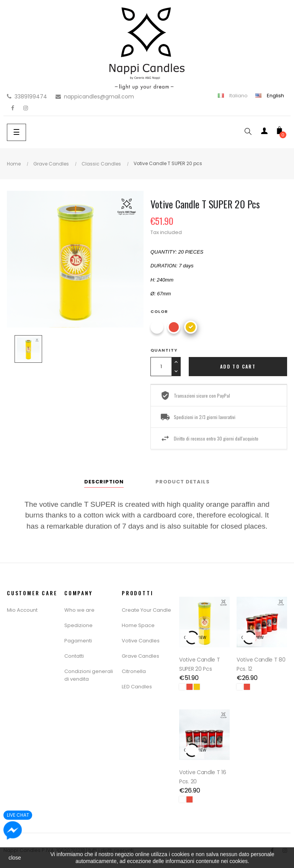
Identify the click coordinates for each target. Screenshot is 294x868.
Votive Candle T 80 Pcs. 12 (261, 664)
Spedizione (78, 625)
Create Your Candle (146, 610)
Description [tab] (104, 482)
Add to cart (238, 366)
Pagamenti (78, 641)
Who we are (79, 610)
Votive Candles (141, 641)
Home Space (138, 625)
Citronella (134, 671)
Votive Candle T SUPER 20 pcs (200, 664)
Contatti (74, 656)
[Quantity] (161, 367)
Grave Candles (140, 656)
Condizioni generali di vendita (89, 675)
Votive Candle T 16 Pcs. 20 (203, 777)
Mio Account (22, 610)
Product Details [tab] (183, 482)
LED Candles (137, 687)
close (15, 858)
